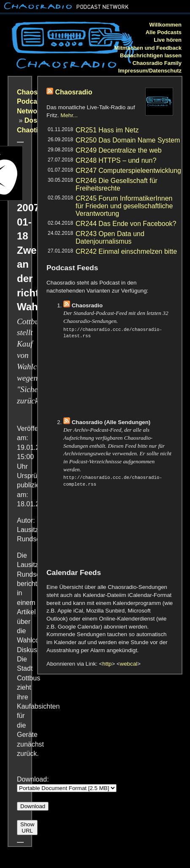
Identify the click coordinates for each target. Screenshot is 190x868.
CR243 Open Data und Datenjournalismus (110, 238)
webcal (129, 664)
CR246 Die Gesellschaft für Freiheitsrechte (117, 184)
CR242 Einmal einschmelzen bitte (126, 251)
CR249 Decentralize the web (119, 150)
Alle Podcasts (164, 32)
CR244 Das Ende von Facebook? (126, 224)
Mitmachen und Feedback (148, 48)
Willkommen (166, 25)
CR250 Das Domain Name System (128, 140)
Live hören (168, 40)
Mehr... (69, 115)
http (107, 664)
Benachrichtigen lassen (151, 55)
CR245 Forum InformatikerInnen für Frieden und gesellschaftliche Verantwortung (124, 206)
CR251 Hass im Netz (107, 130)
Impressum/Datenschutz (150, 71)
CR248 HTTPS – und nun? (116, 160)
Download (33, 806)
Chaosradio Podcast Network (35, 102)
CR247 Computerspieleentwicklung (128, 171)
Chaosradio (73, 92)
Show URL (27, 828)
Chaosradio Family (157, 63)
